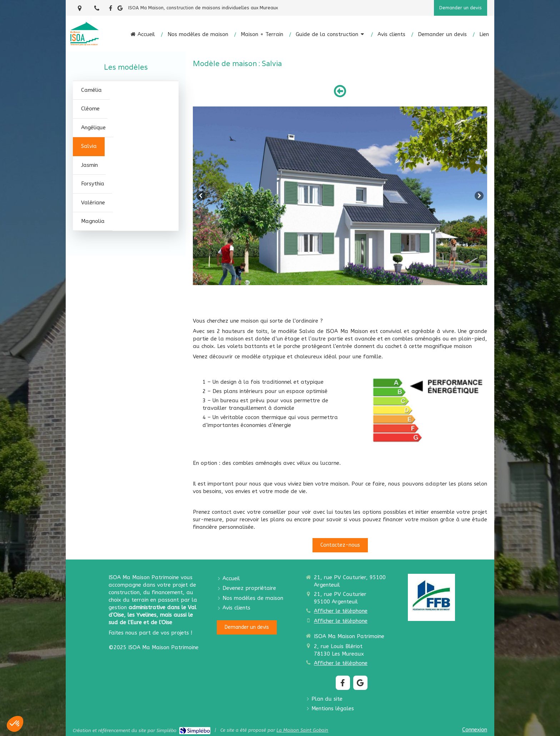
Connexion (475, 730)
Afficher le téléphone (341, 611)
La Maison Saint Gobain (302, 730)
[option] (340, 196)
